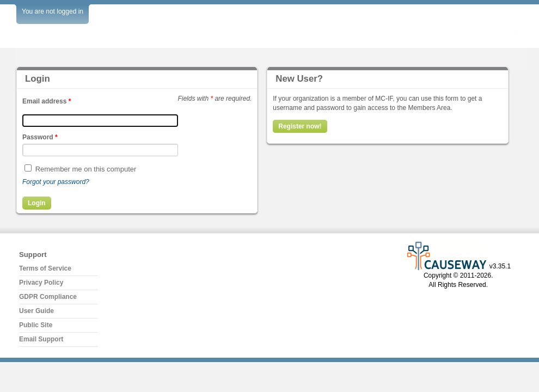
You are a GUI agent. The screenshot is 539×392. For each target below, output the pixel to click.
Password (40, 137)
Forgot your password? (56, 182)
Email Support (41, 339)
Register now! (300, 126)
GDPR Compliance (48, 297)
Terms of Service (45, 268)
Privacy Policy (41, 283)
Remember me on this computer (86, 169)
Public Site (36, 325)
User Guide (36, 311)
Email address (47, 101)
